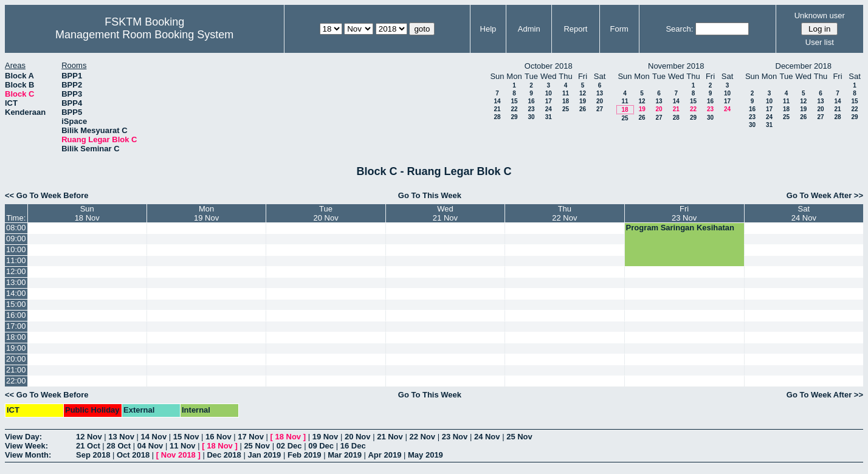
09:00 (16, 239)
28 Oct (119, 446)
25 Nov (519, 437)
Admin (529, 29)
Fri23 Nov (684, 213)
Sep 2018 (93, 455)
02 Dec (289, 446)
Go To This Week (430, 195)
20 (600, 101)
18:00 (16, 337)
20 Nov (358, 437)
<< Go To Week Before (47, 195)
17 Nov (251, 437)
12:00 (16, 271)
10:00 (16, 249)
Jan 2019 (264, 455)
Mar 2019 (345, 455)
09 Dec (321, 446)
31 (549, 117)
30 (531, 117)
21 (497, 109)
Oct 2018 (133, 455)
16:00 (16, 315)
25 (566, 109)
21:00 (16, 370)
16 (531, 101)
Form (619, 29)
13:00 (16, 282)
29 (514, 117)
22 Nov (422, 437)
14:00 (16, 293)
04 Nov (150, 446)
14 (497, 101)
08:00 (16, 228)
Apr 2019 (384, 455)
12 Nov (89, 437)
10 (549, 93)
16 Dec (353, 446)
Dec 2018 (224, 455)
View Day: (23, 437)
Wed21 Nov (445, 213)
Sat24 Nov (804, 213)
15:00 (16, 304)
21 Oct (88, 446)
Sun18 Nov (87, 213)
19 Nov (325, 437)
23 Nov (455, 437)
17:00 (16, 326)
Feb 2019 (305, 455)
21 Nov (390, 437)
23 (531, 109)
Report (575, 29)
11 (566, 93)
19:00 (16, 348)
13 (600, 93)
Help (488, 29)
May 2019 (425, 455)
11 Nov (183, 446)
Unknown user (820, 15)
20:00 (16, 359)
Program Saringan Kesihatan (680, 228)
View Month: (28, 455)
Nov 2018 (178, 455)
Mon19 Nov (206, 213)
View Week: (26, 446)
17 (549, 101)
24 (549, 109)
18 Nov (288, 437)
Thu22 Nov (564, 213)
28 (497, 117)
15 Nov (186, 437)
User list (820, 42)
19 (583, 101)
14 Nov (154, 437)
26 (583, 109)
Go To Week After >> (825, 195)
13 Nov (121, 437)
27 (600, 109)
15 (514, 101)
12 (583, 93)
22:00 (16, 381)
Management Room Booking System (144, 35)
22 (514, 109)
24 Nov (487, 437)
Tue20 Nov (325, 213)
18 (566, 101)
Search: (679, 29)
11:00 (16, 260)
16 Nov (219, 437)
